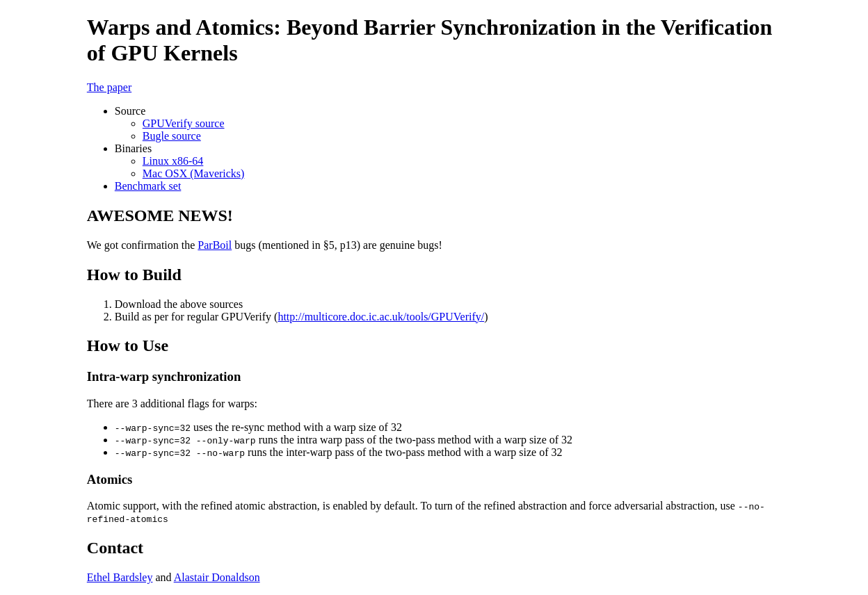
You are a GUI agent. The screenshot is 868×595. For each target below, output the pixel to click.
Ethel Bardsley (120, 577)
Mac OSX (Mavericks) (194, 173)
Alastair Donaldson (217, 577)
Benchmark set (148, 186)
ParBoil (215, 245)
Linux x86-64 (173, 161)
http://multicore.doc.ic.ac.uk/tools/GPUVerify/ (381, 317)
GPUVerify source (184, 123)
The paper (109, 87)
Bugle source (172, 136)
